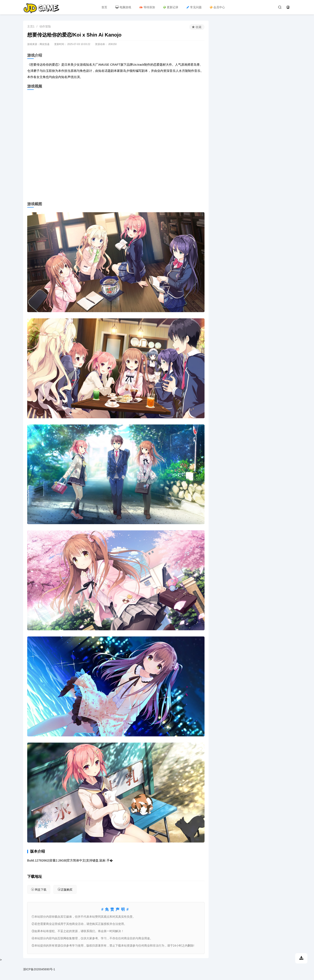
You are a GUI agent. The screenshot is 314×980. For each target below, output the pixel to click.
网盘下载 (39, 889)
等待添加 (147, 7)
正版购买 (65, 889)
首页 (104, 7)
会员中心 (217, 7)
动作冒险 (45, 26)
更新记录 (171, 7)
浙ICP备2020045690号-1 (39, 969)
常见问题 (194, 7)
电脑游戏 (123, 7)
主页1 (31, 26)
